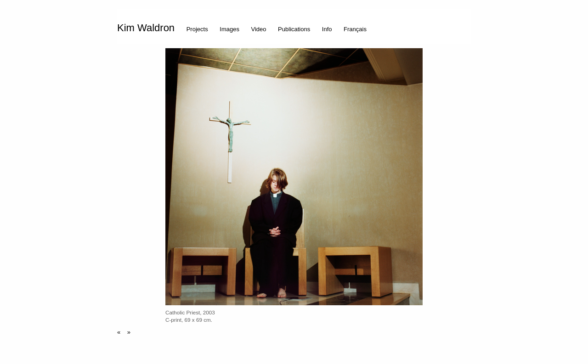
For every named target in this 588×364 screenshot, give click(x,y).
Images (229, 29)
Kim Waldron (146, 28)
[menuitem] (148, 26)
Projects (197, 29)
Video (259, 29)
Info (327, 29)
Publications (294, 29)
